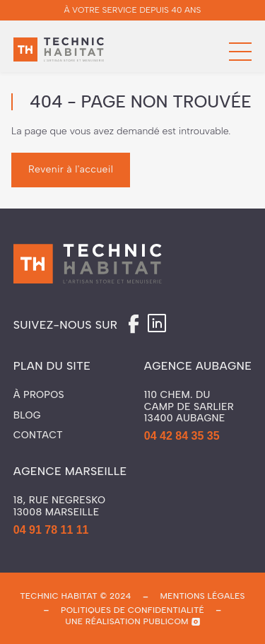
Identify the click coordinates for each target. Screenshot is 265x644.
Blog (27, 416)
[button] (240, 52)
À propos (39, 395)
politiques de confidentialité (132, 610)
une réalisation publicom (127, 621)
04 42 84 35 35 (182, 436)
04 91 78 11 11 (51, 530)
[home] (59, 52)
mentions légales (202, 596)
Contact (38, 435)
